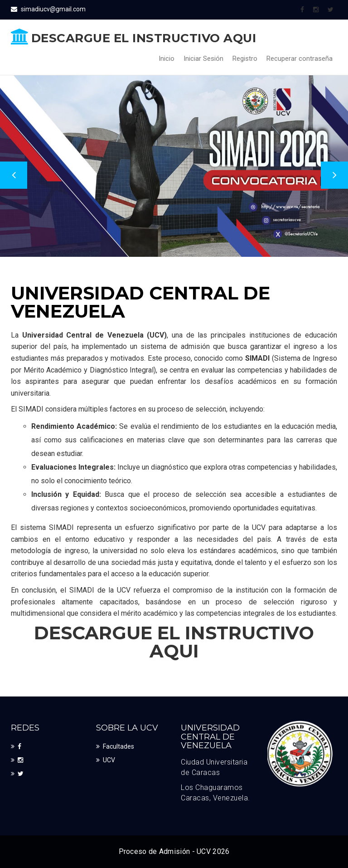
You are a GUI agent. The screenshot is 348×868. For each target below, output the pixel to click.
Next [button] (334, 175)
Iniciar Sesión (203, 59)
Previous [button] (14, 175)
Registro (245, 59)
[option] (174, 166)
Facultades (118, 746)
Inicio (167, 59)
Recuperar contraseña (300, 59)
